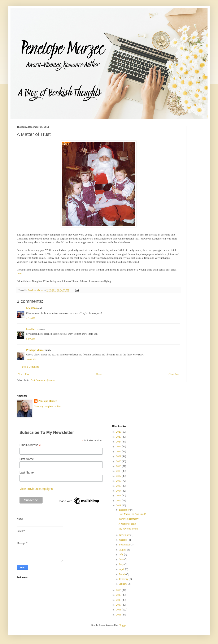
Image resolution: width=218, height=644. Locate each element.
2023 (119, 446)
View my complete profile (47, 406)
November (125, 535)
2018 (119, 471)
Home (99, 374)
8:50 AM (31, 339)
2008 (119, 600)
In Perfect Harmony (128, 519)
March (123, 574)
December (125, 510)
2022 (119, 451)
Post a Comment (30, 367)
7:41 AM (31, 318)
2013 (119, 496)
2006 (119, 610)
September (125, 545)
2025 (119, 437)
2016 (119, 481)
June (122, 559)
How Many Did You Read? (132, 514)
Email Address (30, 445)
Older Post (174, 374)
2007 (119, 605)
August (123, 550)
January (123, 584)
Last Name (27, 472)
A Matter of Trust (127, 524)
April (122, 569)
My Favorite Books (128, 529)
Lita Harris (32, 329)
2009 (119, 595)
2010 (119, 590)
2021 (119, 456)
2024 (119, 442)
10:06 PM (31, 359)
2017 (119, 476)
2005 (119, 615)
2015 (119, 486)
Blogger (123, 625)
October (123, 540)
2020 (119, 461)
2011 (119, 505)
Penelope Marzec (35, 350)
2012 (119, 501)
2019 (119, 466)
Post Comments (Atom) (43, 380)
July (121, 554)
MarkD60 (31, 308)
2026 (119, 432)
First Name (27, 459)
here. (19, 273)
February (124, 579)
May (122, 564)
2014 (119, 491)
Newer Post (24, 374)
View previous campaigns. (36, 489)
